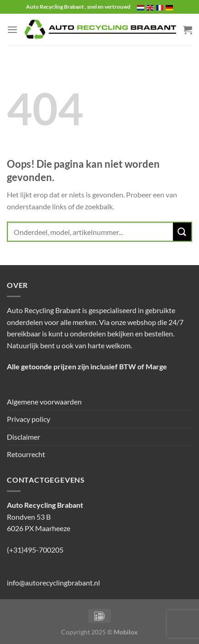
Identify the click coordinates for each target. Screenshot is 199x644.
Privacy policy (29, 419)
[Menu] (12, 29)
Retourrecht (26, 454)
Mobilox (126, 632)
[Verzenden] (182, 232)
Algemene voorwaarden (44, 402)
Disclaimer (24, 437)
